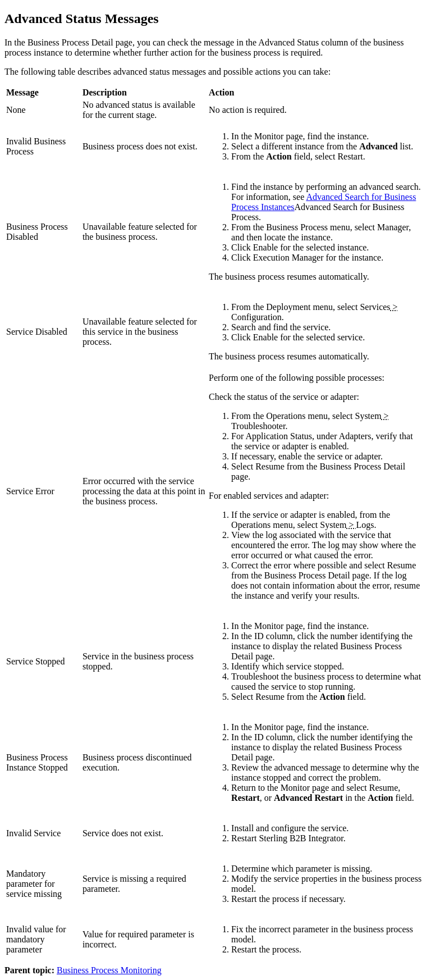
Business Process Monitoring (109, 970)
